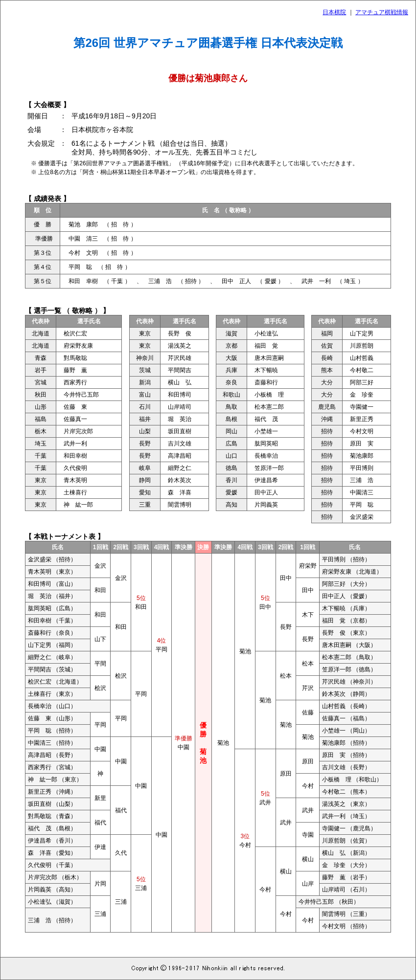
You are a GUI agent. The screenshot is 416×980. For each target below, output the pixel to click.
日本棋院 (334, 12)
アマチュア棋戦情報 (382, 12)
